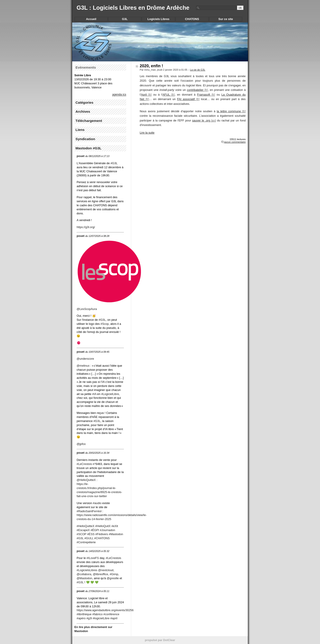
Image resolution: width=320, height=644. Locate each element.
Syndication (85, 139)
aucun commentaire (235, 142)
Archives (83, 111)
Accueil (91, 19)
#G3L (97, 421)
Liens (80, 130)
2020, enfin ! (151, 66)
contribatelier (195, 90)
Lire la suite (147, 133)
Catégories (84, 102)
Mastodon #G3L (88, 148)
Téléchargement (89, 121)
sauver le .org (201, 120)
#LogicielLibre (110, 394)
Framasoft (204, 95)
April (144, 95)
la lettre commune (229, 111)
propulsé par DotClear (160, 640)
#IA (94, 394)
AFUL (166, 95)
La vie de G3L (198, 70)
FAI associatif (186, 99)
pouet (81, 156)
